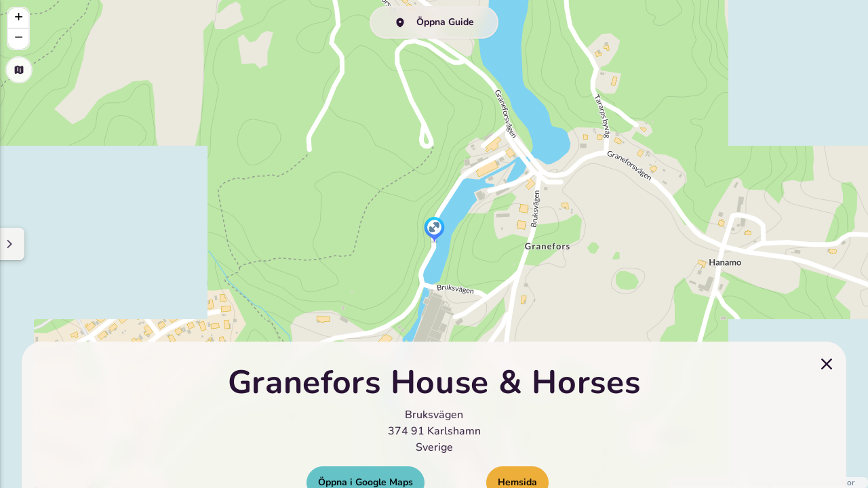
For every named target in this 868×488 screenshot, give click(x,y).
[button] (434, 230)
